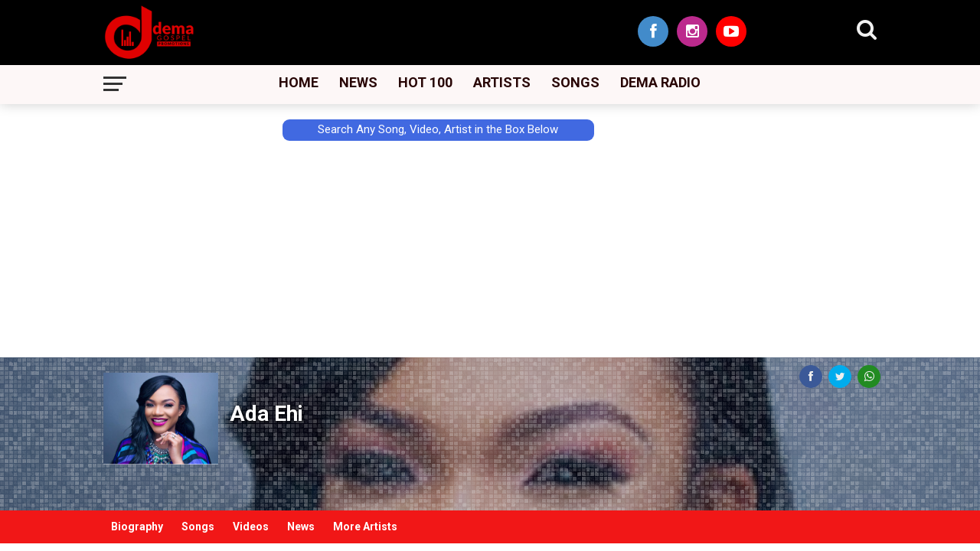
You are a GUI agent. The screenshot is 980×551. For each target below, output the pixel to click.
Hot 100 (425, 82)
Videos (251, 527)
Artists (502, 82)
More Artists (365, 527)
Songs (575, 82)
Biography (137, 527)
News (358, 82)
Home (299, 82)
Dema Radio (660, 82)
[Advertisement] (69, 296)
